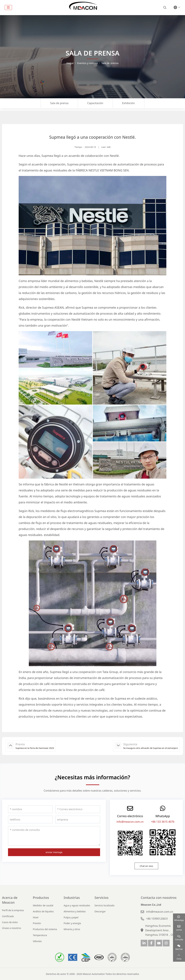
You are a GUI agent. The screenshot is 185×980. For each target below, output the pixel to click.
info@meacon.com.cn (130, 822)
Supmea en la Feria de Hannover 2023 (35, 748)
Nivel (36, 917)
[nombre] (30, 809)
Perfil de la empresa (13, 910)
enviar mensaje (54, 852)
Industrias (72, 898)
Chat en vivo (146, 866)
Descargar (100, 911)
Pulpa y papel (71, 917)
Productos (41, 898)
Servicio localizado (104, 905)
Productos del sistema (45, 929)
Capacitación (95, 103)
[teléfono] (30, 820)
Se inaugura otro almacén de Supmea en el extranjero (151, 748)
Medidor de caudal (43, 905)
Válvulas (37, 941)
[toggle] (8, 7)
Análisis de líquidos (43, 911)
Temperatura (40, 935)
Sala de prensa (59, 103)
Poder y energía (72, 923)
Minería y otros (72, 929)
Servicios (101, 898)
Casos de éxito (10, 922)
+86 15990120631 (157, 919)
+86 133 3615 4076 (163, 822)
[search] (164, 7)
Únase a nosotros (12, 928)
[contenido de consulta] (54, 836)
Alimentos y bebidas (75, 911)
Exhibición (128, 103)
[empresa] (78, 820)
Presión (37, 923)
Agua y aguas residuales (77, 905)
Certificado (8, 916)
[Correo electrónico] (78, 809)
